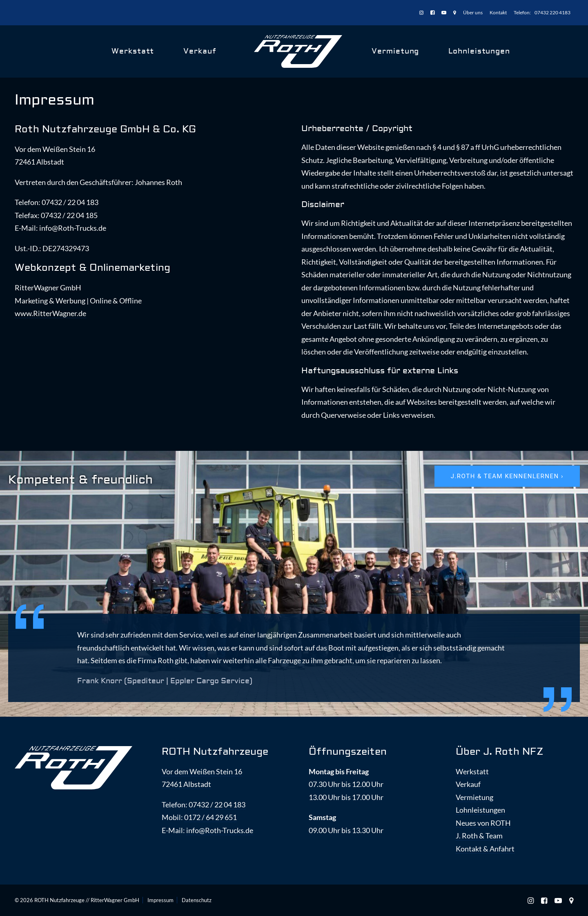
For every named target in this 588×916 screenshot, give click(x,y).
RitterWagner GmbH (115, 900)
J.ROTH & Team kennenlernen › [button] (507, 476)
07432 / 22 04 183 (217, 805)
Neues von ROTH (483, 823)
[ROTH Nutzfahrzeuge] (298, 51)
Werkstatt (133, 51)
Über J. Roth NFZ (499, 752)
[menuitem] (423, 13)
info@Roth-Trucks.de (220, 830)
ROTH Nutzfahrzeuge (215, 752)
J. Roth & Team (479, 836)
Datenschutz (197, 900)
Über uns (473, 12)
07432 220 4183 (552, 12)
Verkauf (200, 51)
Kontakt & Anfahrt (485, 849)
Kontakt (498, 12)
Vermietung (395, 51)
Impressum (160, 900)
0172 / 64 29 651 (210, 817)
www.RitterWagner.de (50, 313)
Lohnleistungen (479, 51)
